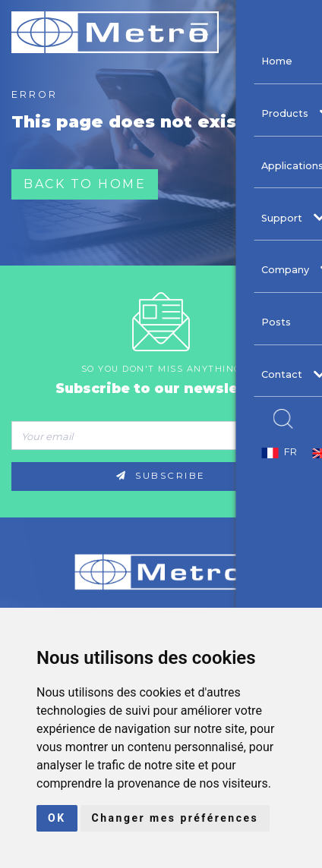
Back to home (85, 184)
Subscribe (161, 476)
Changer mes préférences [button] (175, 818)
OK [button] (57, 818)
